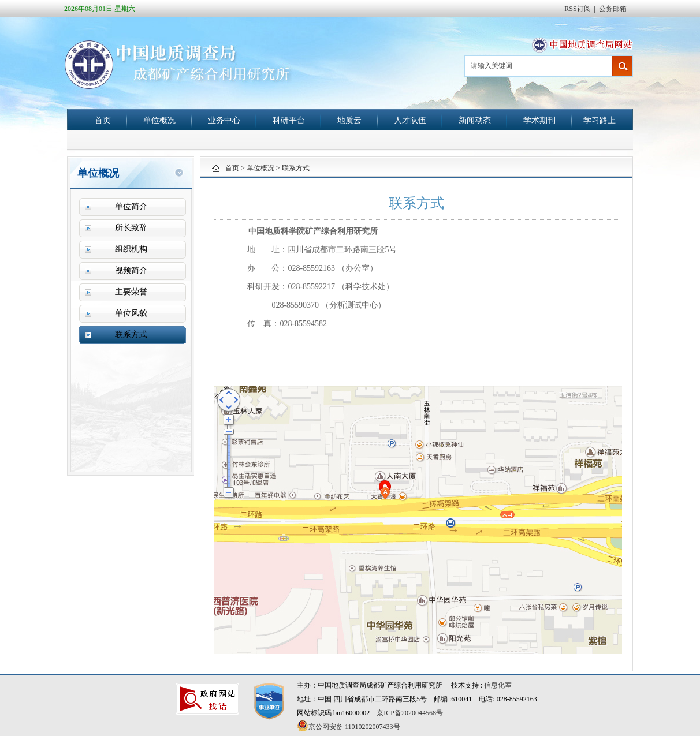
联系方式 (296, 168)
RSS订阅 (577, 9)
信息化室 (498, 685)
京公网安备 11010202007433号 (349, 726)
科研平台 (289, 120)
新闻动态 (475, 120)
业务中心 (224, 120)
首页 (103, 120)
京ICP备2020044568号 (410, 713)
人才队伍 (410, 120)
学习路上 (600, 120)
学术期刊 (539, 120)
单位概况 (159, 120)
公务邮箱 (613, 9)
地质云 (349, 120)
